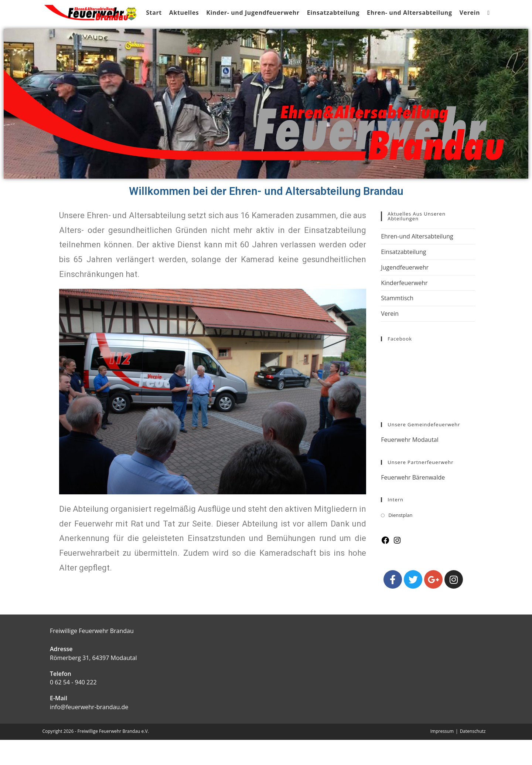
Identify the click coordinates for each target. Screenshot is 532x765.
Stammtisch (397, 323)
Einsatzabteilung (403, 277)
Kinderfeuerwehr (404, 308)
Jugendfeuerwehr (405, 292)
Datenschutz (473, 756)
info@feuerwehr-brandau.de (89, 732)
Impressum (442, 756)
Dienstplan (400, 540)
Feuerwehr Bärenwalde (413, 502)
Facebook (400, 364)
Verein (390, 339)
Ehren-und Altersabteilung (417, 261)
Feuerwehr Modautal (410, 465)
